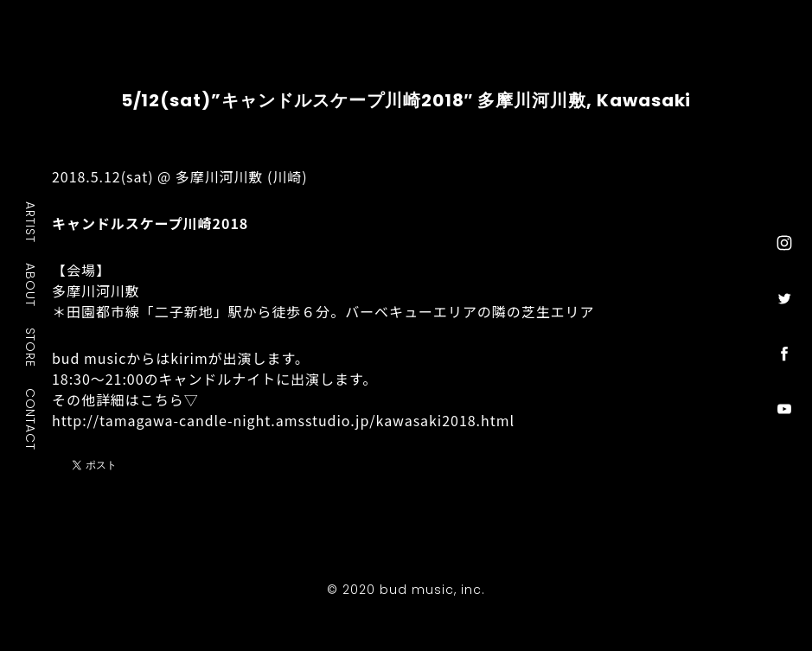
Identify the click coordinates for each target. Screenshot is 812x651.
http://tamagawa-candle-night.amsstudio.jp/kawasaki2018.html (283, 420)
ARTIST (31, 222)
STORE (31, 347)
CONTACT (31, 418)
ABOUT (31, 284)
